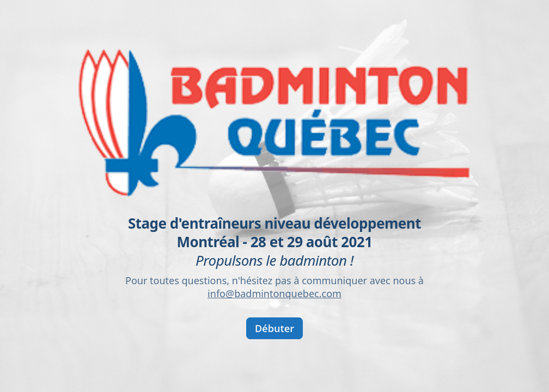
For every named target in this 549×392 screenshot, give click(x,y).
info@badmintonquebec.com (274, 293)
